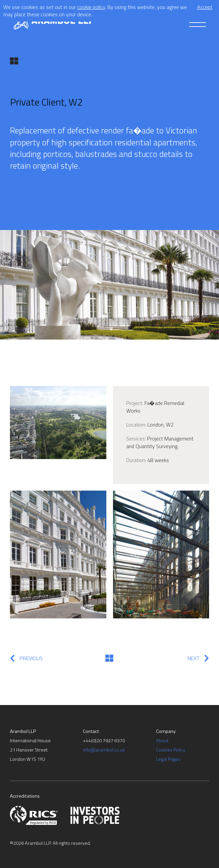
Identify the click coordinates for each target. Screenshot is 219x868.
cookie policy (91, 7)
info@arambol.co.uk (104, 750)
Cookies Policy (171, 750)
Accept (205, 7)
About (162, 741)
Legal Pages (168, 759)
